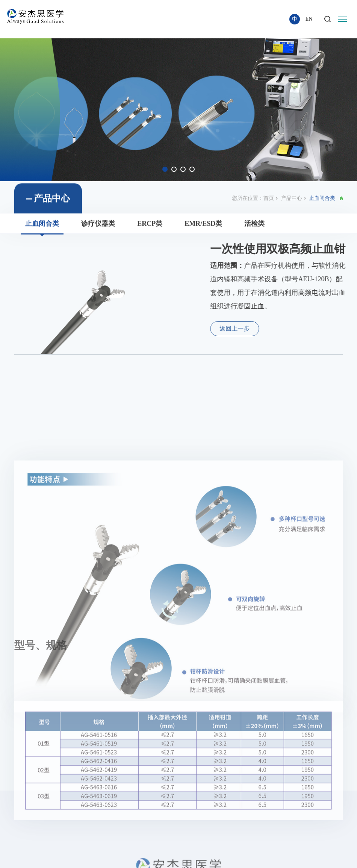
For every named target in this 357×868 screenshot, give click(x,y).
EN (309, 19)
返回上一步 (247, 329)
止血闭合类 (42, 229)
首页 (269, 203)
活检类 (254, 229)
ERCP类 (150, 229)
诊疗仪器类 (98, 229)
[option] (178, 110)
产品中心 (292, 203)
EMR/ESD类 (203, 229)
